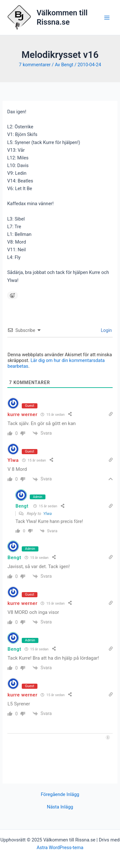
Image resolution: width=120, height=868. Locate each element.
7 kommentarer (35, 65)
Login (106, 330)
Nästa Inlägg (60, 807)
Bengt (22, 506)
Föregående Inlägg (60, 795)
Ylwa (48, 514)
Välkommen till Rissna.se (62, 17)
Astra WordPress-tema (60, 848)
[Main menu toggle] (107, 18)
